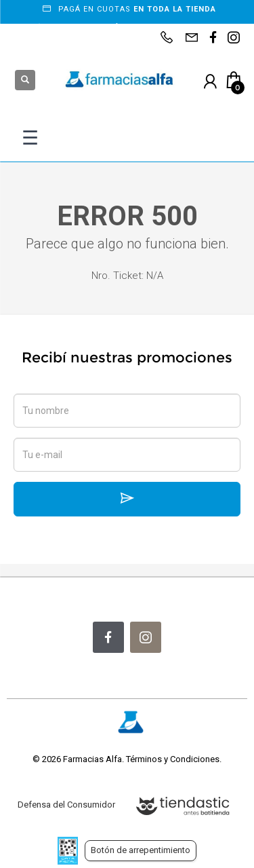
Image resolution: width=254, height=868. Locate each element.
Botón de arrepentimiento (141, 850)
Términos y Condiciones (173, 759)
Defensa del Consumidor (66, 805)
